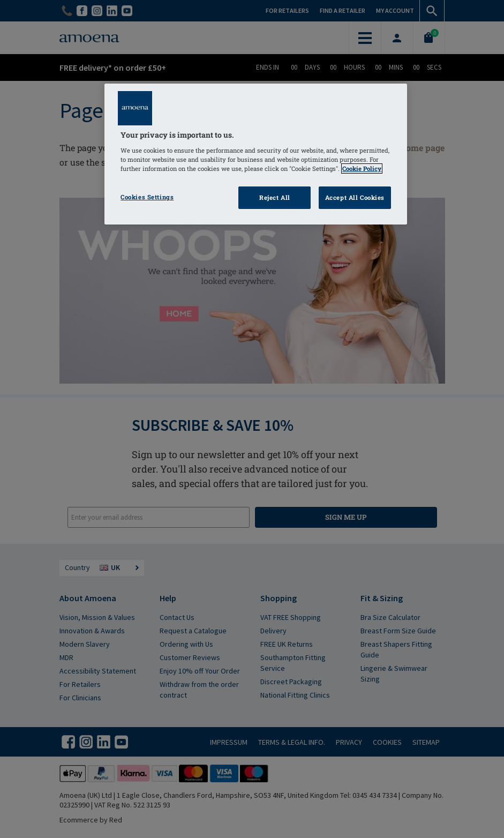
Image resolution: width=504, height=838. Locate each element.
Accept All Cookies (355, 197)
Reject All (275, 197)
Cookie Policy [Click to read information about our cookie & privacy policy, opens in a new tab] (362, 169)
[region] (256, 154)
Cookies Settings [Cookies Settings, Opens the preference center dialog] (147, 197)
